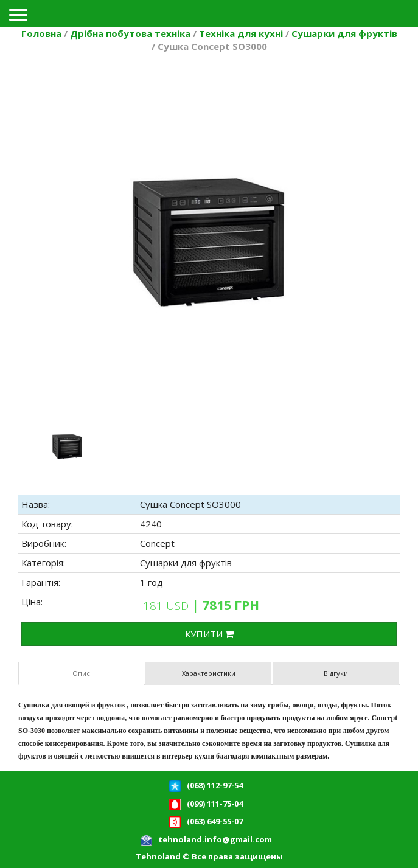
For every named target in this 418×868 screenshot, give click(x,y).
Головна (41, 33)
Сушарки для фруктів (344, 33)
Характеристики (209, 673)
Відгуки (336, 673)
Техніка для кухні (241, 33)
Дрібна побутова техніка (130, 33)
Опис (81, 673)
